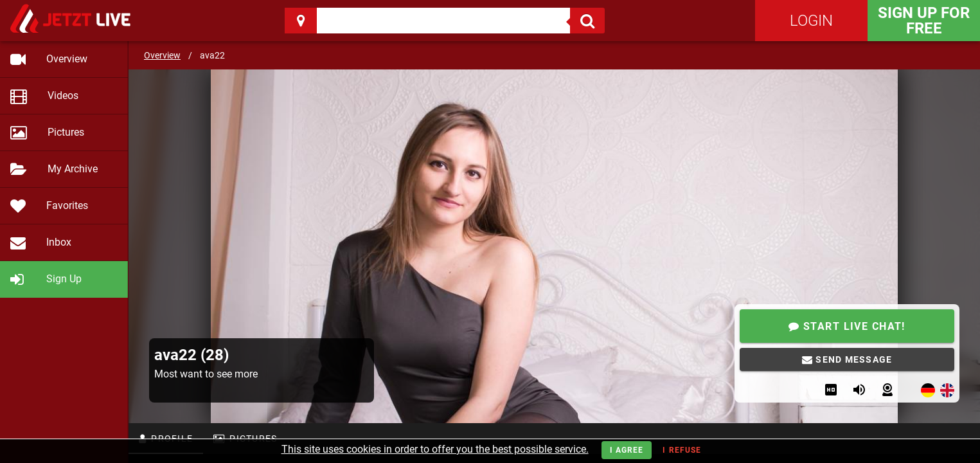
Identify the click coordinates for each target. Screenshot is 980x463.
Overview (162, 55)
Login (811, 21)
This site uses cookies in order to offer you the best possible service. (435, 449)
